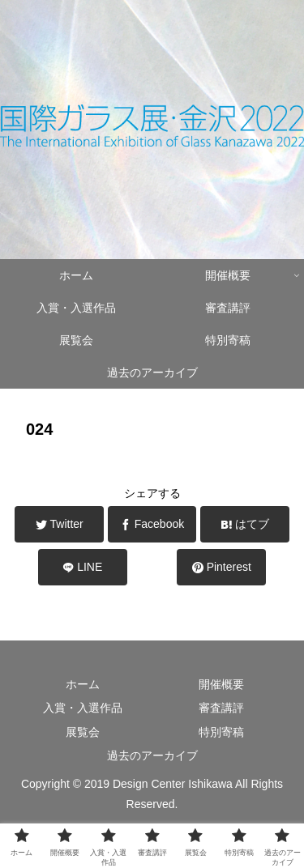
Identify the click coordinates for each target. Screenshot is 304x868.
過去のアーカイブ (152, 755)
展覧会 (83, 732)
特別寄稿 (221, 732)
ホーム (83, 684)
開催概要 (221, 684)
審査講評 (221, 708)
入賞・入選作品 (83, 708)
